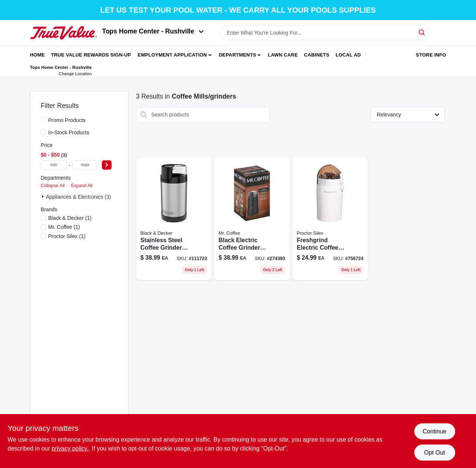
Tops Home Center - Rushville (153, 31)
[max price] (85, 165)
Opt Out (434, 453)
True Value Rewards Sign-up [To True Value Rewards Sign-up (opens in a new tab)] (91, 55)
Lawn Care (283, 55)
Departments (238, 55)
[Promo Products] (44, 120)
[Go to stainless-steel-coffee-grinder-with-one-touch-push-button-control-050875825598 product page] (174, 219)
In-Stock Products (69, 132)
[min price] (54, 165)
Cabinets (317, 55)
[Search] (422, 32)
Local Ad (348, 55)
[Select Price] (107, 165)
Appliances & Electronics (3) (79, 197)
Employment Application (172, 55)
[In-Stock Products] (44, 132)
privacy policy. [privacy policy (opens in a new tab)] (70, 448)
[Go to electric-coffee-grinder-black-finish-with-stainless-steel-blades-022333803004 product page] (330, 219)
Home (38, 55)
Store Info (431, 55)
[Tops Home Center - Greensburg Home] (64, 33)
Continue (434, 431)
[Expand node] (44, 196)
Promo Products (67, 120)
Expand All (82, 186)
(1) (70, 218)
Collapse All (53, 186)
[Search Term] (325, 33)
